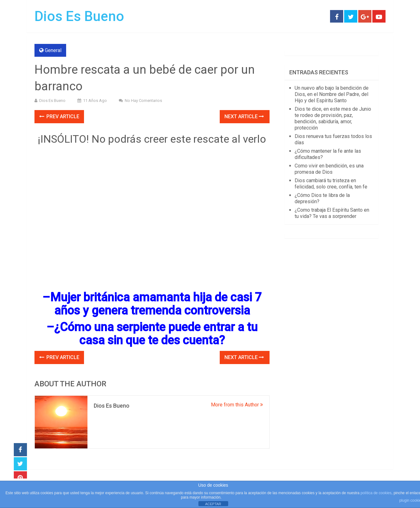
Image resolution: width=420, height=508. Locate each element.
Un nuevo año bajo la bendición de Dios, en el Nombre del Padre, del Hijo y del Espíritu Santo (332, 94)
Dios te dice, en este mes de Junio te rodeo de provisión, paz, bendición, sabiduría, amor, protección (333, 118)
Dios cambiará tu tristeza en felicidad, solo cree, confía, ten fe (331, 184)
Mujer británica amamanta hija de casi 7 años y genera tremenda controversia (156, 304)
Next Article (244, 116)
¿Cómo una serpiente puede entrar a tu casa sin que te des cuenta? (156, 334)
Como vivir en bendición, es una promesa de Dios (329, 169)
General (53, 50)
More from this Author (237, 405)
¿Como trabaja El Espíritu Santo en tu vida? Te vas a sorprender (332, 213)
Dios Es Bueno (79, 16)
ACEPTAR (213, 504)
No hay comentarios (143, 101)
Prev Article (59, 116)
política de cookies (376, 493)
